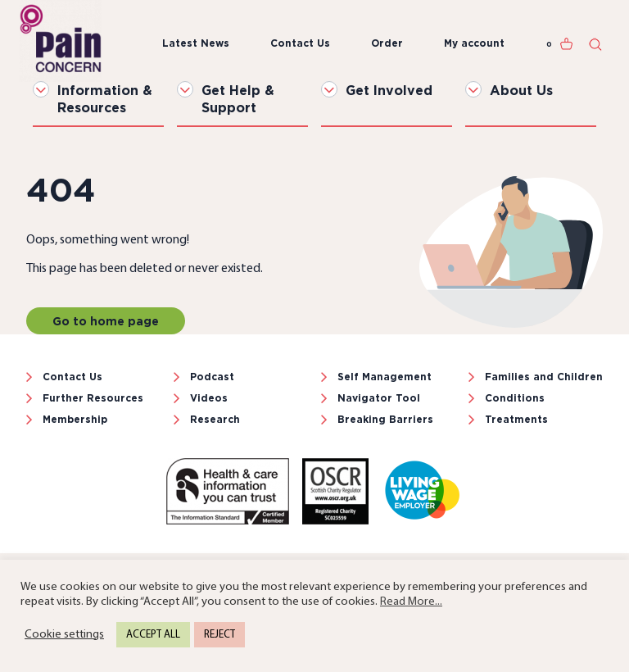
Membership (75, 419)
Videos (209, 398)
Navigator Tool (379, 398)
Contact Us (300, 43)
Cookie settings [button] (64, 635)
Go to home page (106, 321)
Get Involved (389, 90)
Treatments (516, 419)
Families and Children (544, 377)
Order (387, 43)
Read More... (411, 602)
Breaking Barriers (385, 419)
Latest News (196, 43)
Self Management (385, 377)
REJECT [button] (219, 635)
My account (474, 43)
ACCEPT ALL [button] (153, 635)
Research (215, 419)
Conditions (515, 398)
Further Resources (93, 398)
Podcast (212, 377)
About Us (521, 90)
